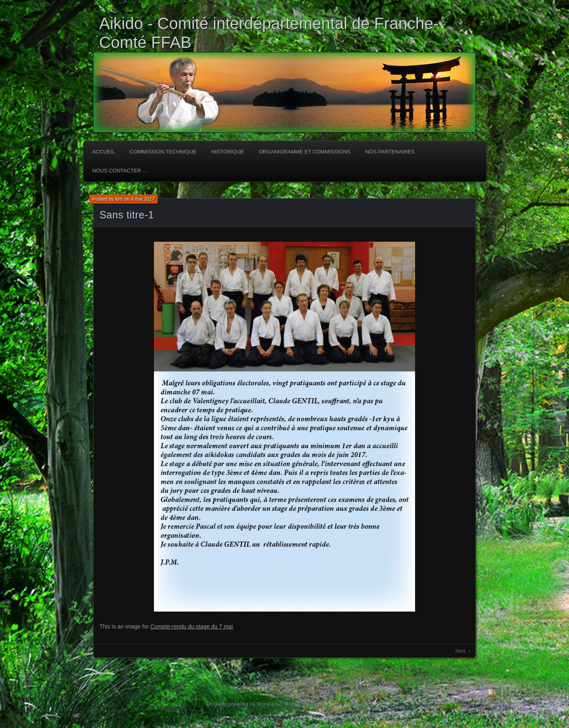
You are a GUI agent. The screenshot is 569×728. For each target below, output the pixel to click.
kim (119, 199)
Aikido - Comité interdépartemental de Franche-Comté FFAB (269, 33)
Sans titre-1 (127, 215)
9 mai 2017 (142, 199)
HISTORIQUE (228, 152)
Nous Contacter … (120, 171)
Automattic (346, 704)
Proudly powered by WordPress (246, 704)
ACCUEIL (104, 152)
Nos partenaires (390, 152)
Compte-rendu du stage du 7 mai (192, 626)
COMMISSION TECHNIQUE (163, 152)
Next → (463, 651)
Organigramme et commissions (304, 152)
